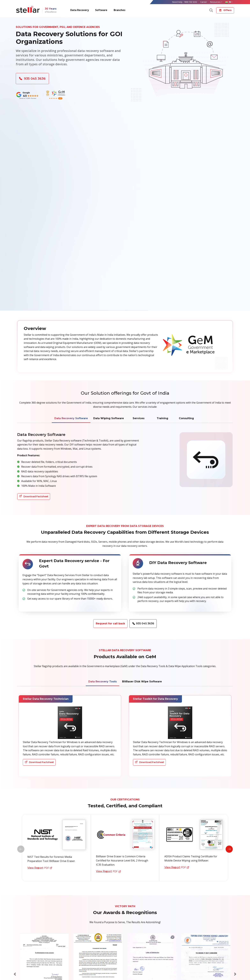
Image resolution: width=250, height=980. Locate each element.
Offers (225, 10)
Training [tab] (162, 418)
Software (101, 10)
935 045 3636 (32, 79)
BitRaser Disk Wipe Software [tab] (142, 682)
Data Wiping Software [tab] (109, 418)
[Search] (211, 10)
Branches (119, 10)
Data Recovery (80, 10)
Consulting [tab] (186, 418)
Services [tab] (139, 418)
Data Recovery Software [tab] (71, 418)
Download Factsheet (34, 497)
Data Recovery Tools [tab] (103, 682)
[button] (229, 849)
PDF (40, 868)
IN (228, 2)
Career (204, 2)
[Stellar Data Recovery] (28, 9)
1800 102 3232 (190, 2)
